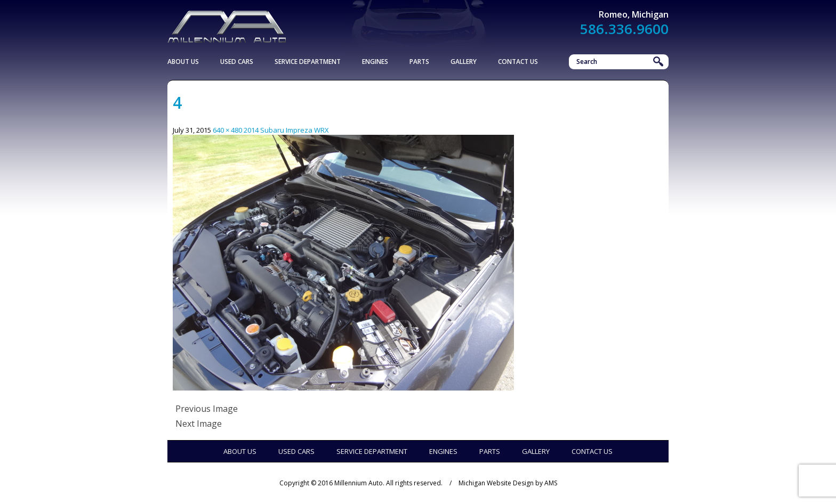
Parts (419, 62)
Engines (375, 62)
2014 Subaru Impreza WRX (286, 130)
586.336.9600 (624, 29)
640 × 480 (227, 130)
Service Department (308, 62)
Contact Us (518, 62)
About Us (183, 62)
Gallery (464, 62)
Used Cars (237, 62)
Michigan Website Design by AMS (508, 483)
